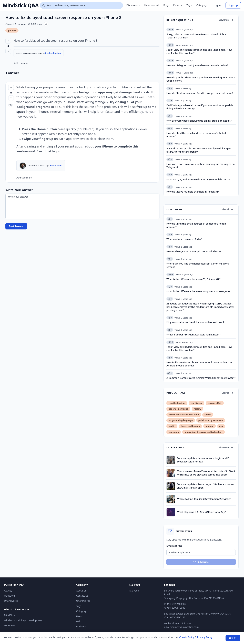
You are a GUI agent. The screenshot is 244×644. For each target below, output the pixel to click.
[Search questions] (81, 5)
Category (202, 5)
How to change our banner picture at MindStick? (194, 251)
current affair (215, 403)
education (174, 432)
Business (81, 626)
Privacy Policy (205, 637)
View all (228, 209)
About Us (81, 591)
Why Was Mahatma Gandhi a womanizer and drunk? (196, 322)
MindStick (9, 615)
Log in (217, 5)
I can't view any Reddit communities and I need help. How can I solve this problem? (199, 349)
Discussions (133, 5)
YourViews (10, 625)
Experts (177, 5)
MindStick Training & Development (23, 620)
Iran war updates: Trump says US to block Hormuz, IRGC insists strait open (206, 486)
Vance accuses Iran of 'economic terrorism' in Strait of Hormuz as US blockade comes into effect (206, 473)
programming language (181, 420)
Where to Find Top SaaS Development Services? (204, 499)
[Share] (46, 24)
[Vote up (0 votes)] (8, 41)
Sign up (233, 5)
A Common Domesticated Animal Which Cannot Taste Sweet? (201, 378)
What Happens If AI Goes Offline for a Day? (202, 512)
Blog (166, 5)
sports (208, 415)
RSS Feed (134, 591)
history (197, 409)
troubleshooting (53, 53)
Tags (189, 5)
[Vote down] (8, 51)
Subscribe (201, 562)
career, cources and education (184, 415)
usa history (196, 403)
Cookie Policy (187, 637)
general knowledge (178, 409)
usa (221, 426)
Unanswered (151, 5)
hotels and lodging (190, 426)
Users (79, 616)
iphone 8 (12, 30)
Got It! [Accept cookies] (233, 638)
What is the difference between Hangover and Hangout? (198, 291)
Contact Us (82, 596)
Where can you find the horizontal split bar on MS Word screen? (198, 265)
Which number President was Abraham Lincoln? (193, 335)
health (172, 426)
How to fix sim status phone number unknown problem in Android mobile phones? (199, 364)
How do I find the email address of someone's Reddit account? (196, 225)
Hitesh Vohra (56, 166)
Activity (8, 591)
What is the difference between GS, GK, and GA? (193, 279)
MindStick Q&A (21, 5)
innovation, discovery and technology (204, 432)
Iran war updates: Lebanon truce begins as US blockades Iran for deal (203, 460)
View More (226, 20)
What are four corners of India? (184, 239)
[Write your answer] (82, 206)
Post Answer (16, 226)
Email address (174, 546)
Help (79, 621)
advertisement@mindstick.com (181, 627)
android (209, 426)
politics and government (211, 420)
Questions (10, 596)
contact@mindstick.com (177, 623)
